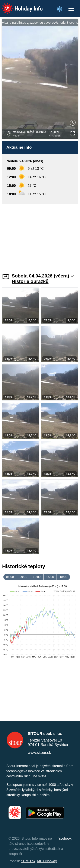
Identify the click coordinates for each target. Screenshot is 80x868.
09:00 (23, 577)
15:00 (50, 577)
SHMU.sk (28, 861)
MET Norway (47, 861)
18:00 (63, 577)
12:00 (37, 577)
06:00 (10, 577)
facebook (65, 838)
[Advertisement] (40, 236)
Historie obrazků (30, 281)
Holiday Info (18, 5)
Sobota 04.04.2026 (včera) (43, 276)
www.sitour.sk (39, 753)
